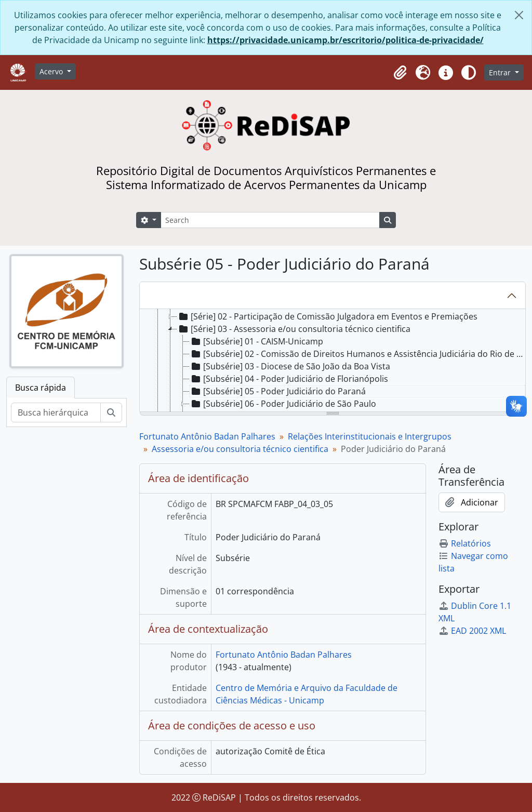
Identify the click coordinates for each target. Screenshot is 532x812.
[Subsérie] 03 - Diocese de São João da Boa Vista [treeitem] (290, 366)
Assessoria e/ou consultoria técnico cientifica (240, 449)
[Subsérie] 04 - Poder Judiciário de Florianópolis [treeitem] (289, 379)
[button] (400, 73)
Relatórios (465, 543)
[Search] (270, 220)
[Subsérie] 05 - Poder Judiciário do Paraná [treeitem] (278, 391)
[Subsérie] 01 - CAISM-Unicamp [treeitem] (256, 341)
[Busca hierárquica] (56, 412)
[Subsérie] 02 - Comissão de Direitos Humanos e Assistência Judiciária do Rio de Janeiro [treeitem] (357, 354)
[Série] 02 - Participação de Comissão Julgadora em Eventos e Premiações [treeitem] (327, 316)
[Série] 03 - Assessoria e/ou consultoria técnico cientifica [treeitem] (294, 329)
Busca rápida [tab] (41, 388)
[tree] (332, 361)
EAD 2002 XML (472, 631)
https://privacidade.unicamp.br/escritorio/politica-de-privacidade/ (345, 40)
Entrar (501, 72)
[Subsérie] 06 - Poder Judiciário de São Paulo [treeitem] (283, 404)
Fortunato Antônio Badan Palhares (207, 436)
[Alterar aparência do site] (469, 73)
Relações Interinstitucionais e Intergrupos (370, 436)
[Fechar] (519, 15)
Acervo (52, 71)
